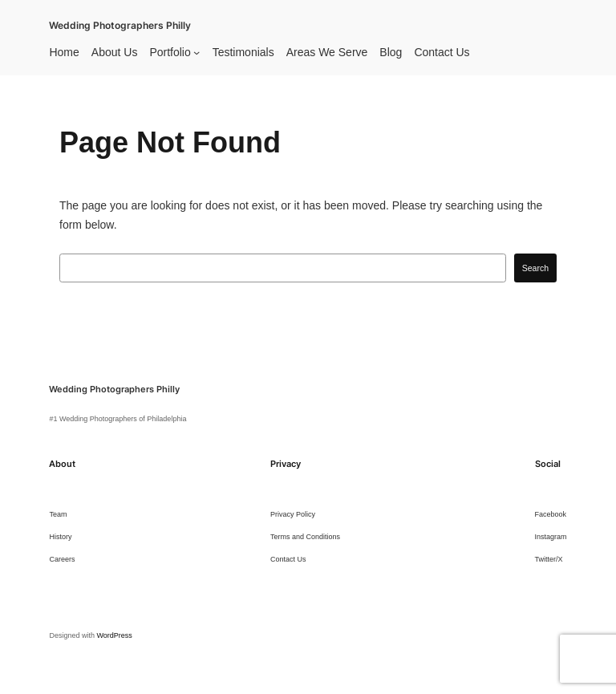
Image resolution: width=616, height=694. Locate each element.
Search (535, 268)
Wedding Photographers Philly (120, 26)
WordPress (114, 635)
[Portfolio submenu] (197, 52)
